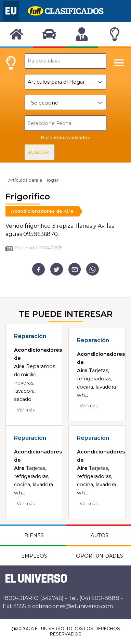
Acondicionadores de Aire (42, 211)
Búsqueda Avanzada (64, 137)
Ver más (26, 410)
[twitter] (57, 269)
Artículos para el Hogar (33, 180)
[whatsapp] (93, 269)
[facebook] (38, 269)
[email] (75, 269)
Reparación (30, 336)
